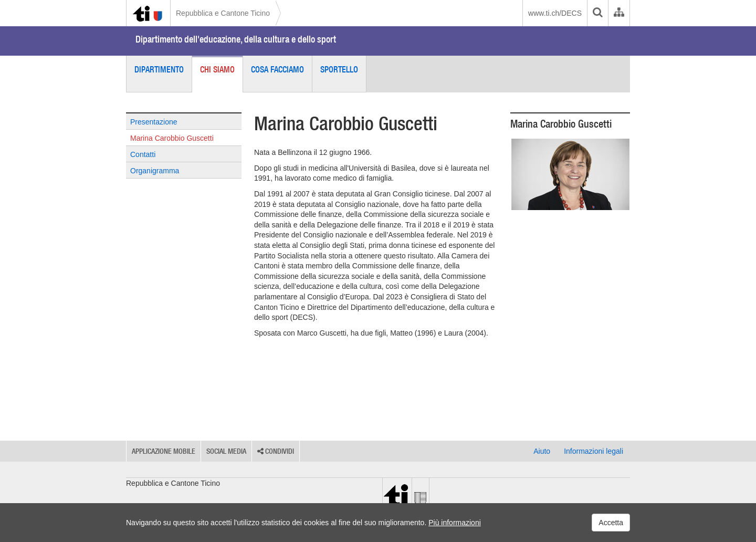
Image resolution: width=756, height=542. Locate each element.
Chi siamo (217, 69)
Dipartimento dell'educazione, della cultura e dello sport (236, 39)
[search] (597, 13)
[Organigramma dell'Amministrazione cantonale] (619, 13)
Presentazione (154, 122)
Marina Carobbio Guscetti (172, 138)
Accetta (611, 523)
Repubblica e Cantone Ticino (223, 13)
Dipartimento (159, 69)
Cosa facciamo (277, 69)
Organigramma (155, 171)
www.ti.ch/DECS (555, 13)
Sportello (339, 69)
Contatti (143, 154)
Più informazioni (455, 523)
